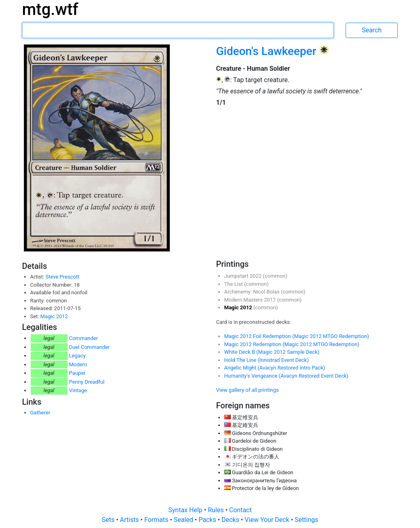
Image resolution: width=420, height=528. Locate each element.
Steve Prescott (62, 277)
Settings (306, 520)
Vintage (78, 390)
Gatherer (40, 413)
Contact (241, 510)
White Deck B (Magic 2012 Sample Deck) (272, 352)
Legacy (77, 356)
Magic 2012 (54, 316)
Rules (216, 510)
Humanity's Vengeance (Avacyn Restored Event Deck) (286, 376)
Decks (231, 520)
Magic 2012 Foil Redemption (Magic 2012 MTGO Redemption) (297, 336)
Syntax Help (186, 510)
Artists (130, 520)
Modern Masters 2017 (251, 300)
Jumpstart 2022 (244, 276)
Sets (109, 520)
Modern (78, 364)
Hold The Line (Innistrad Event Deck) (267, 360)
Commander (84, 338)
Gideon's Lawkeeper (267, 51)
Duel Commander (90, 347)
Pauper (77, 373)
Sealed (184, 520)
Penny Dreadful (87, 382)
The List (234, 284)
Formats (157, 520)
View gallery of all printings (248, 390)
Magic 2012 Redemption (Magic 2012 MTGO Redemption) (292, 344)
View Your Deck (268, 520)
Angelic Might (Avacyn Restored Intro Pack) (275, 368)
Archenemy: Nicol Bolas (253, 292)
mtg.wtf (50, 10)
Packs (208, 520)
